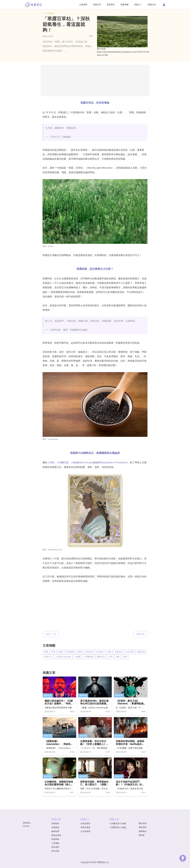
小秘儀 (77, 657)
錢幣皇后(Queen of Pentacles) (112, 462)
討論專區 (83, 5)
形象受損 (119, 652)
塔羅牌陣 (55, 839)
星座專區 (111, 5)
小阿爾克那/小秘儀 (118, 827)
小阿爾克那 (89, 657)
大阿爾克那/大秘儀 (118, 824)
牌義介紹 (152, 5)
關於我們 (143, 823)
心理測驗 (55, 843)
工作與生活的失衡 (63, 657)
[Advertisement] (95, 81)
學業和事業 (85, 827)
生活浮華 (130, 652)
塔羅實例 (55, 827)
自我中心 (48, 657)
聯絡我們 (143, 827)
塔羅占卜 (138, 5)
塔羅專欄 (124, 5)
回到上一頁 (51, 634)
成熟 (109, 652)
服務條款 (143, 831)
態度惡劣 (141, 652)
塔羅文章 (97, 5)
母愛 (79, 652)
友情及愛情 (85, 824)
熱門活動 (55, 851)
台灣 (110, 657)
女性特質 (89, 652)
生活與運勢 (85, 831)
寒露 (125, 657)
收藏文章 (140, 634)
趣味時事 (48, 695)
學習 (53, 652)
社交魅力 (100, 652)
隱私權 (142, 835)
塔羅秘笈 (55, 824)
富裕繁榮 (70, 652)
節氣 (118, 657)
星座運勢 (55, 847)
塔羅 (46, 652)
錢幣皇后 (101, 657)
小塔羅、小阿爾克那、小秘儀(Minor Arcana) (71, 462)
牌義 (61, 652)
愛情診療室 (56, 835)
